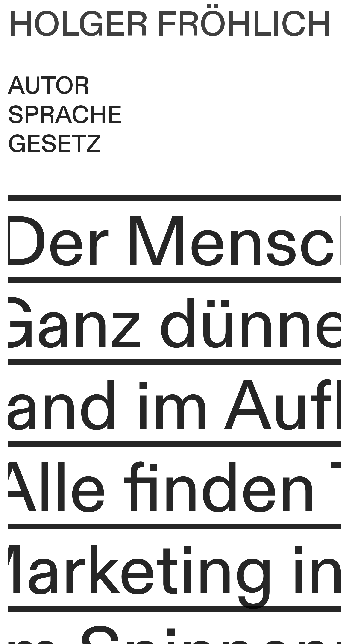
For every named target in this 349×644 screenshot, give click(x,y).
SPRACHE (65, 115)
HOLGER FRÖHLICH (170, 25)
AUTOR (49, 86)
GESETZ (54, 144)
